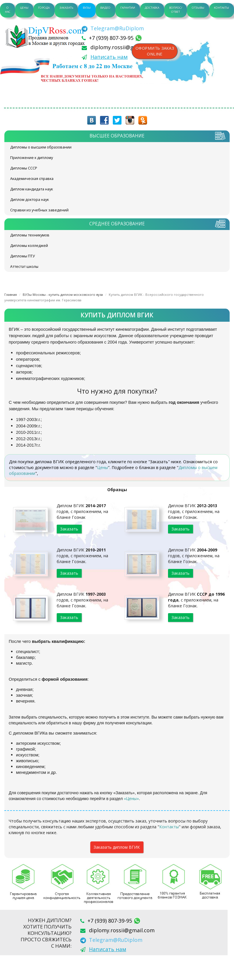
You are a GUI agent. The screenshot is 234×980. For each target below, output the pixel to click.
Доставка (152, 8)
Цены (24, 8)
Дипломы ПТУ (23, 256)
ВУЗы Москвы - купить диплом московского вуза (63, 294)
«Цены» (131, 799)
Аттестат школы (24, 267)
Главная (11, 294)
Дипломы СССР (24, 168)
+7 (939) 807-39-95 (112, 38)
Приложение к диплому (32, 158)
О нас (8, 10)
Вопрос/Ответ (176, 10)
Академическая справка (32, 179)
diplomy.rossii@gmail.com (123, 47)
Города (44, 8)
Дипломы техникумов (30, 235)
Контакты (222, 8)
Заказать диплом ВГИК (117, 847)
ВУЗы (87, 8)
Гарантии (128, 8)
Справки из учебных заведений (39, 210)
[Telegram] (113, 28)
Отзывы (198, 8)
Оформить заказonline (154, 51)
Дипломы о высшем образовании (41, 147)
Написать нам (109, 57)
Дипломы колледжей (29, 246)
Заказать (66, 8)
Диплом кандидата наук (32, 189)
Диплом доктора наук (30, 200)
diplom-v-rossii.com (47, 36)
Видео (105, 8)
